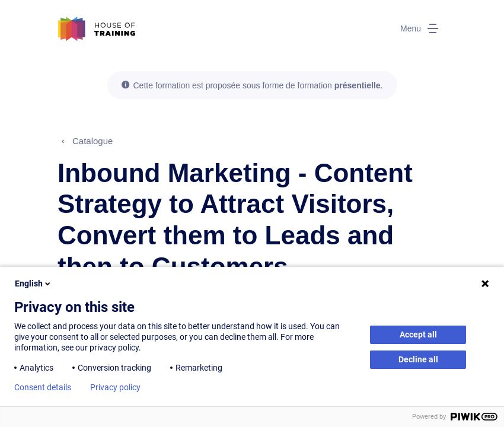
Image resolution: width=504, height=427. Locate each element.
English (34, 283)
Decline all (418, 359)
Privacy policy (115, 387)
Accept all (418, 334)
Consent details (43, 387)
